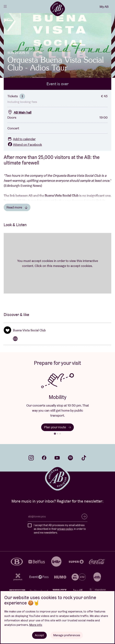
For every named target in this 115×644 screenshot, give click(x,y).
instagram (31, 458)
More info (36, 625)
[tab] (55, 434)
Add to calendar (22, 139)
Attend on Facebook (25, 145)
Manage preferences (67, 635)
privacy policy (65, 529)
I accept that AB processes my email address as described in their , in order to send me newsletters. (60, 529)
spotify (70, 458)
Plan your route (57, 427)
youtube (57, 458)
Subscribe (84, 516)
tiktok (84, 458)
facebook (44, 458)
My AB (104, 7)
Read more (17, 207)
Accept (39, 635)
